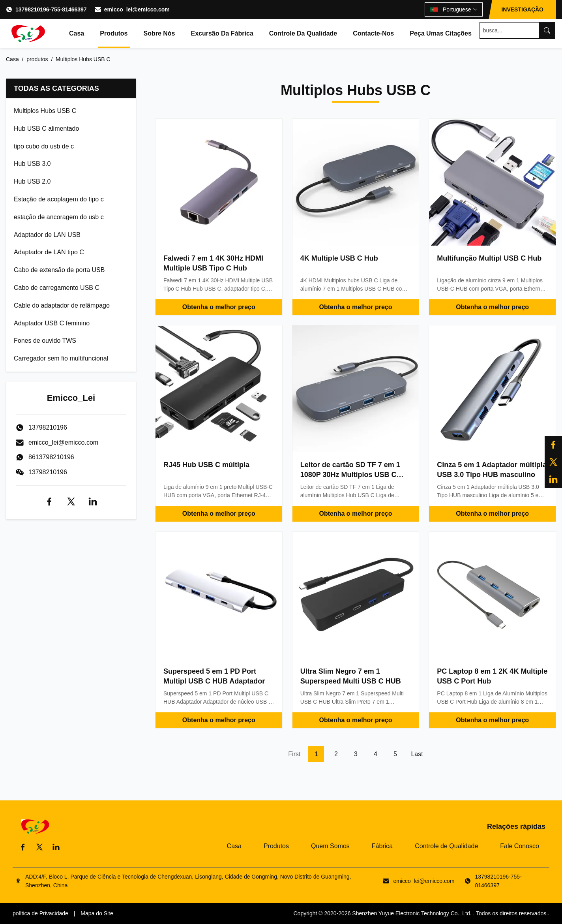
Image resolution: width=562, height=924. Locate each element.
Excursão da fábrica (222, 33)
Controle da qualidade (303, 33)
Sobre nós (159, 33)
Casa (77, 33)
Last (417, 754)
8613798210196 (51, 457)
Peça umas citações (441, 33)
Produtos (114, 33)
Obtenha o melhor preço (219, 307)
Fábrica (382, 846)
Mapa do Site (97, 913)
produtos (37, 59)
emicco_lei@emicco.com (137, 9)
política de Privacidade (40, 913)
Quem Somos (330, 846)
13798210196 (48, 472)
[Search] (547, 30)
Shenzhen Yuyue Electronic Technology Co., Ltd (411, 913)
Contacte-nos (373, 33)
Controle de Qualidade (446, 846)
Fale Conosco (520, 846)
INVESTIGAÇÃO (522, 9)
